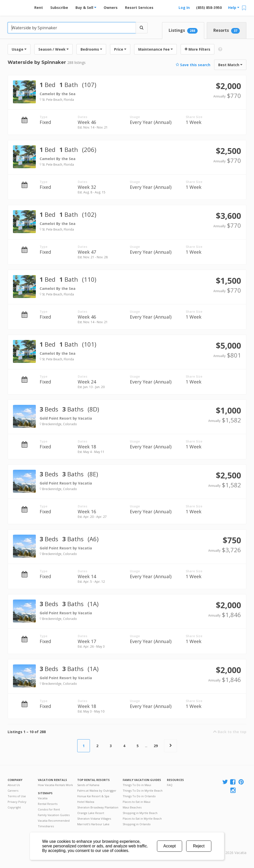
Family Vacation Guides (54, 815)
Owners (111, 8)
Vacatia (43, 798)
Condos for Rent (49, 809)
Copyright (14, 807)
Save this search (193, 65)
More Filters (197, 49)
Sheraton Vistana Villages (94, 819)
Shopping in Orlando (137, 824)
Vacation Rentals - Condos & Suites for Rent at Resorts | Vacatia (18, 6)
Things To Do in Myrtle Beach (143, 791)
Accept (170, 846)
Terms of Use (17, 796)
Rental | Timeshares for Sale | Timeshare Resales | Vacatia (234, 846)
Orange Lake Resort (91, 813)
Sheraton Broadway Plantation (98, 807)
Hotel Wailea (86, 802)
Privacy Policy (17, 802)
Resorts (227, 31)
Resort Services (139, 8)
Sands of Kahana (88, 785)
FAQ (170, 785)
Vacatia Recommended (54, 821)
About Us (14, 785)
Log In (184, 8)
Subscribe (59, 8)
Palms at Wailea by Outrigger (97, 791)
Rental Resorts (48, 804)
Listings (183, 31)
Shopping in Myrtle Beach (140, 813)
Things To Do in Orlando (139, 796)
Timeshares (46, 826)
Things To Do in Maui (137, 785)
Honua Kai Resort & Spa (93, 796)
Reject (199, 846)
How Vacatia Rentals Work (55, 785)
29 (156, 746)
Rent (39, 8)
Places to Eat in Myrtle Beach (142, 819)
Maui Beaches (132, 807)
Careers (13, 791)
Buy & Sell (86, 8)
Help (234, 8)
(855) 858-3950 (209, 8)
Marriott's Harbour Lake (93, 824)
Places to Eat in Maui (137, 802)
